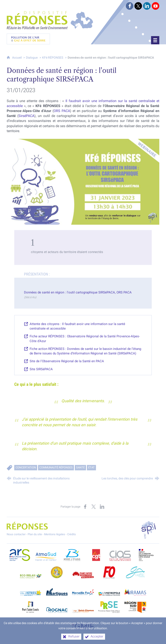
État (91, 467)
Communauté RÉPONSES (56, 467)
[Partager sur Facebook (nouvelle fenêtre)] (85, 507)
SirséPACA (26, 116)
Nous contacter (16, 534)
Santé (80, 467)
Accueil (17, 58)
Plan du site (35, 534)
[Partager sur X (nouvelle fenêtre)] (94, 507)
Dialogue (32, 58)
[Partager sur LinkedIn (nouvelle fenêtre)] (102, 507)
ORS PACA (62, 111)
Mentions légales (55, 534)
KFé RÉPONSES (53, 58)
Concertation (26, 467)
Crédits (72, 534)
